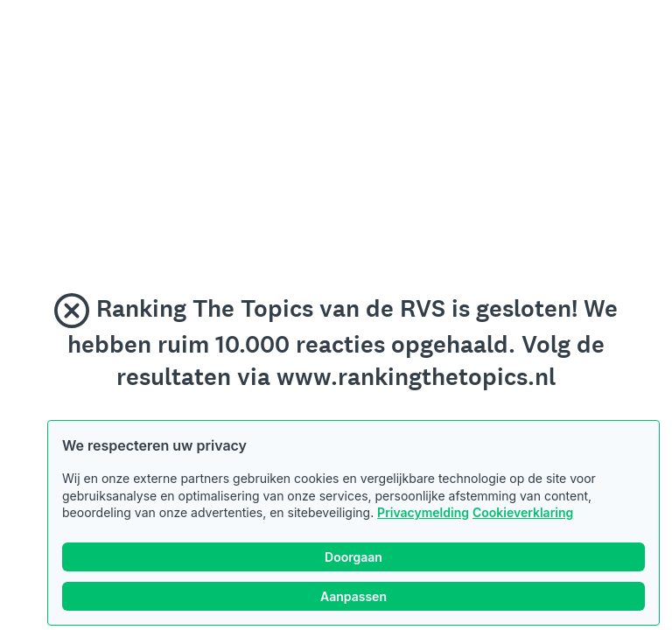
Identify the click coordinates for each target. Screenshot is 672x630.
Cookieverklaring (523, 512)
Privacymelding (423, 512)
